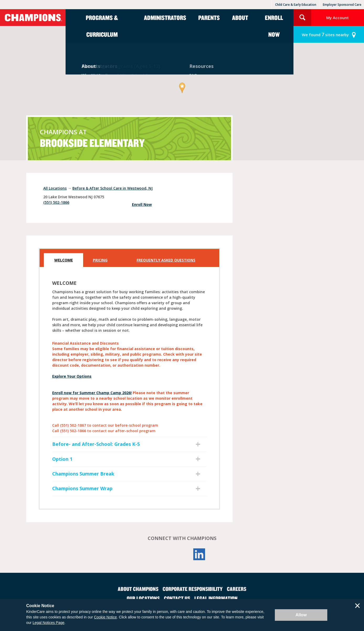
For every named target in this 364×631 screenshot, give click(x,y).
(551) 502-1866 (56, 202)
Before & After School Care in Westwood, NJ (113, 188)
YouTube (182, 554)
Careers (237, 589)
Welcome (64, 260)
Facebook (165, 554)
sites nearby (325, 34)
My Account (338, 18)
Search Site (302, 18)
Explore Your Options (72, 376)
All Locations (55, 188)
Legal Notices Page (48, 623)
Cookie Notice (105, 617)
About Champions (138, 589)
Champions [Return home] (33, 18)
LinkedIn (199, 554)
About (240, 18)
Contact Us (177, 598)
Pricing (100, 260)
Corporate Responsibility (193, 589)
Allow (301, 615)
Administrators (165, 18)
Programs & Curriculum (102, 26)
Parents (209, 18)
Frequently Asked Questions (166, 260)
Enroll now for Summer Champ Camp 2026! (92, 393)
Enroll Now (274, 26)
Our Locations (143, 598)
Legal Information (216, 598)
